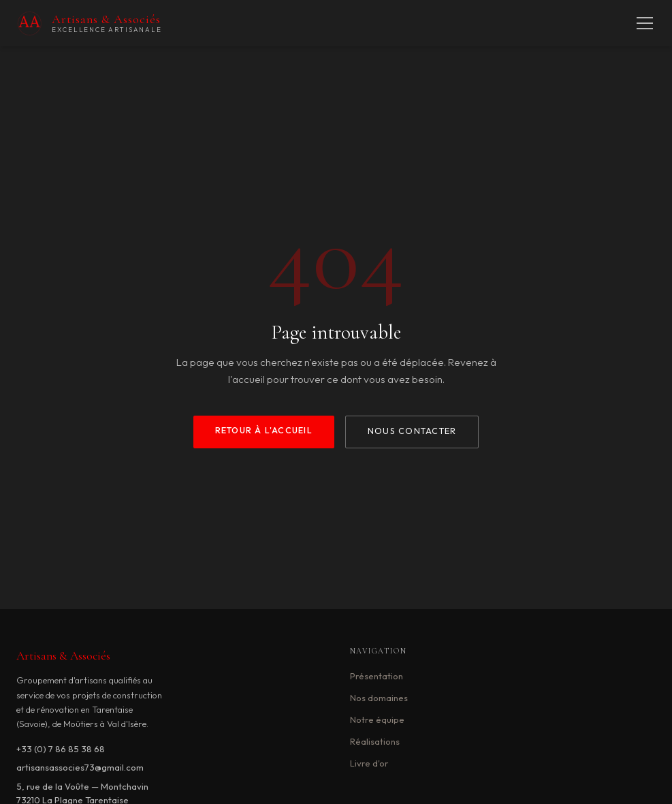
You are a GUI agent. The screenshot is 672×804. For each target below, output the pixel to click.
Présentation (377, 676)
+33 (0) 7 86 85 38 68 (61, 749)
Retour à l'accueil (264, 430)
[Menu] (645, 23)
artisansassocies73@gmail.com (80, 767)
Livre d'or (369, 763)
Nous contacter (412, 431)
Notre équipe (377, 720)
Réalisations (375, 741)
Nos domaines (379, 698)
